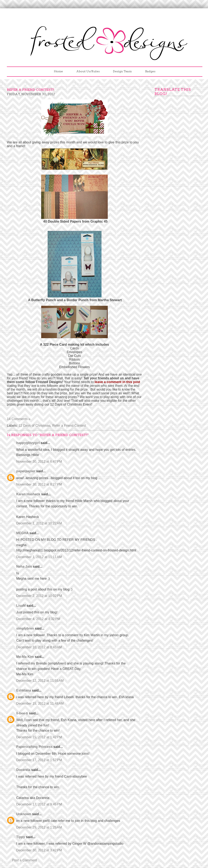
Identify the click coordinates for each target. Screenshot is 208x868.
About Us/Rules (88, 71)
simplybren (25, 628)
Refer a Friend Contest (69, 426)
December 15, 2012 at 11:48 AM (40, 703)
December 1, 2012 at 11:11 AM (39, 557)
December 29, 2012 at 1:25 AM (39, 827)
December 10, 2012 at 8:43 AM (39, 647)
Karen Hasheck (28, 494)
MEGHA (22, 533)
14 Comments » (19, 419)
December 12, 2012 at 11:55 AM (40, 681)
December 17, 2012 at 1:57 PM (39, 760)
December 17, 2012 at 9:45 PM (39, 804)
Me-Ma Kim (25, 657)
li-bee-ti (22, 713)
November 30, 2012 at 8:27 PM (39, 484)
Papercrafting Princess (34, 747)
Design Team (122, 71)
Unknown (24, 814)
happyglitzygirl (28, 443)
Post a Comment (24, 860)
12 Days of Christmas (34, 426)
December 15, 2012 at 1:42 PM (39, 737)
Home (58, 71)
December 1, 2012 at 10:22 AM (39, 523)
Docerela (23, 770)
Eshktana (24, 690)
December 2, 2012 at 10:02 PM (39, 596)
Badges (150, 71)
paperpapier (26, 471)
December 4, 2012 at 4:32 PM (38, 619)
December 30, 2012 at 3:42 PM (39, 850)
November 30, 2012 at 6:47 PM (39, 462)
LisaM (21, 606)
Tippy (21, 837)
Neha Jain (24, 567)
